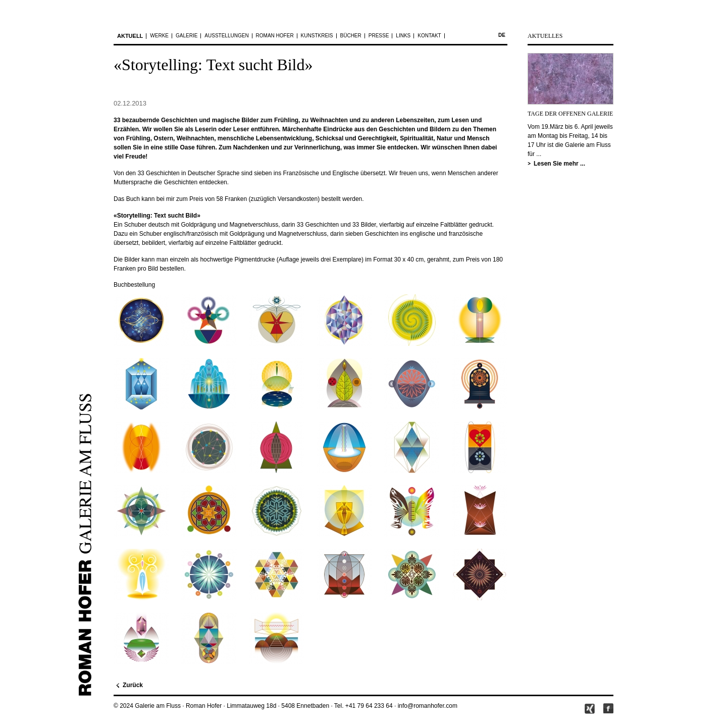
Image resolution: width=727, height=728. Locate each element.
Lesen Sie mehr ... (559, 164)
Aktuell (130, 36)
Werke (159, 36)
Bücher (351, 36)
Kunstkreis (317, 36)
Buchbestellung (134, 285)
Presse (379, 36)
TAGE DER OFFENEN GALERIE (570, 114)
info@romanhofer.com (428, 706)
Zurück (133, 685)
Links (403, 36)
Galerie (187, 36)
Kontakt (429, 36)
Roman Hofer (275, 36)
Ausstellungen (226, 36)
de (502, 35)
